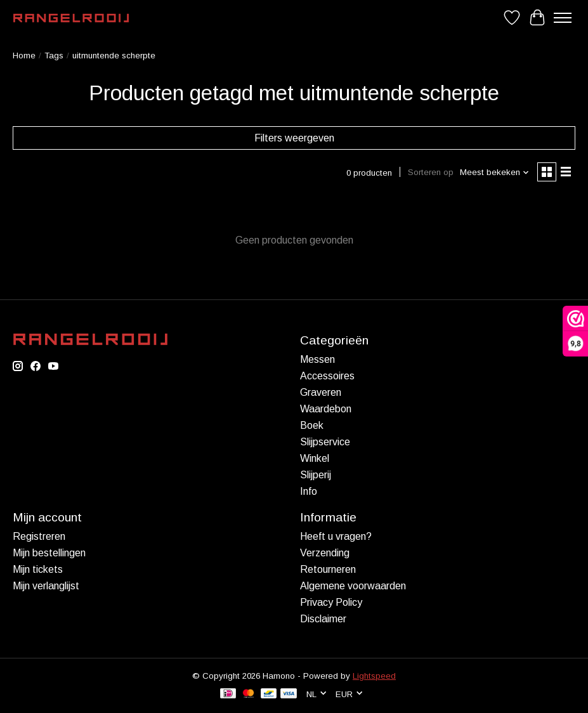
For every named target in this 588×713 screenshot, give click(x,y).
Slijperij (316, 475)
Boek (312, 425)
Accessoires (327, 376)
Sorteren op (431, 172)
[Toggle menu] (563, 18)
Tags (54, 56)
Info (309, 491)
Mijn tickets (38, 569)
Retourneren (328, 569)
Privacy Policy (331, 602)
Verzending (325, 553)
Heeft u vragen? (336, 536)
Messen (317, 359)
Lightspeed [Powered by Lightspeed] (374, 676)
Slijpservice (325, 442)
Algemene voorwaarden (353, 586)
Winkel (315, 458)
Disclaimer (323, 619)
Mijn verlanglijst (46, 586)
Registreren (39, 536)
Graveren (321, 392)
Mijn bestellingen (49, 553)
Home (24, 56)
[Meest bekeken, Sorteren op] (495, 172)
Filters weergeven (294, 138)
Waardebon (326, 409)
